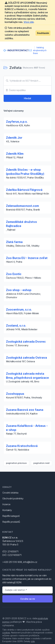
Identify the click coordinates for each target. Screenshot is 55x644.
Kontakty (7, 510)
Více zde (29, 22)
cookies (6, 633)
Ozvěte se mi (28, 599)
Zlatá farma (14, 242)
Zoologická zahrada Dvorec (26, 342)
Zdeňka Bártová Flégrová (24, 190)
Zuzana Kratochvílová (22, 446)
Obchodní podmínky (13, 498)
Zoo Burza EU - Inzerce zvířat (27, 258)
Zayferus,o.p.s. (17, 122)
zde (33, 641)
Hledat (27, 98)
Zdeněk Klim (15, 154)
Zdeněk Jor (14, 138)
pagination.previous (16, 463)
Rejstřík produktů (11, 522)
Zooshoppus (15, 394)
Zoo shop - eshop (19, 290)
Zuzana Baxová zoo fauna (25, 410)
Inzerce (6, 504)
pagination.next (42, 463)
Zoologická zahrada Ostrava (26, 358)
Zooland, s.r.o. (16, 326)
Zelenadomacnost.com (22, 206)
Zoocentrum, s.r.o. (19, 310)
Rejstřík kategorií (11, 516)
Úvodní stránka (10, 493)
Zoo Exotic (14, 274)
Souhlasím (43, 33)
